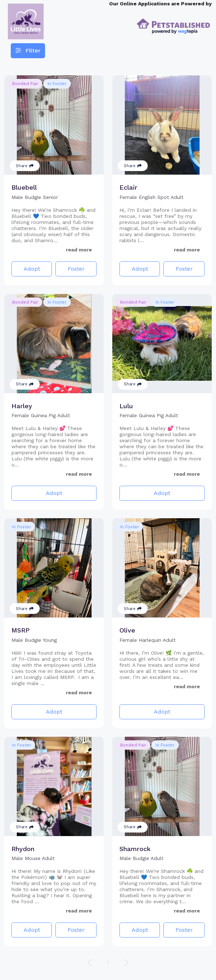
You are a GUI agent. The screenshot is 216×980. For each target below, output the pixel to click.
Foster (76, 269)
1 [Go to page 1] (108, 962)
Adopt (32, 269)
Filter (28, 51)
